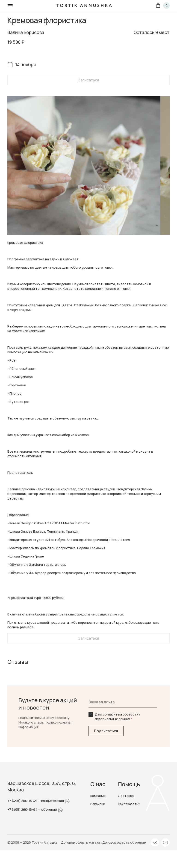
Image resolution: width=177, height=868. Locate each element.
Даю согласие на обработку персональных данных (118, 717)
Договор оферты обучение (124, 842)
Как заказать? (129, 804)
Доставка (126, 796)
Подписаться (106, 731)
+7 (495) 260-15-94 (23, 809)
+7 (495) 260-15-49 (23, 801)
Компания (98, 796)
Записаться (89, 80)
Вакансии (98, 804)
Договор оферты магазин (82, 842)
